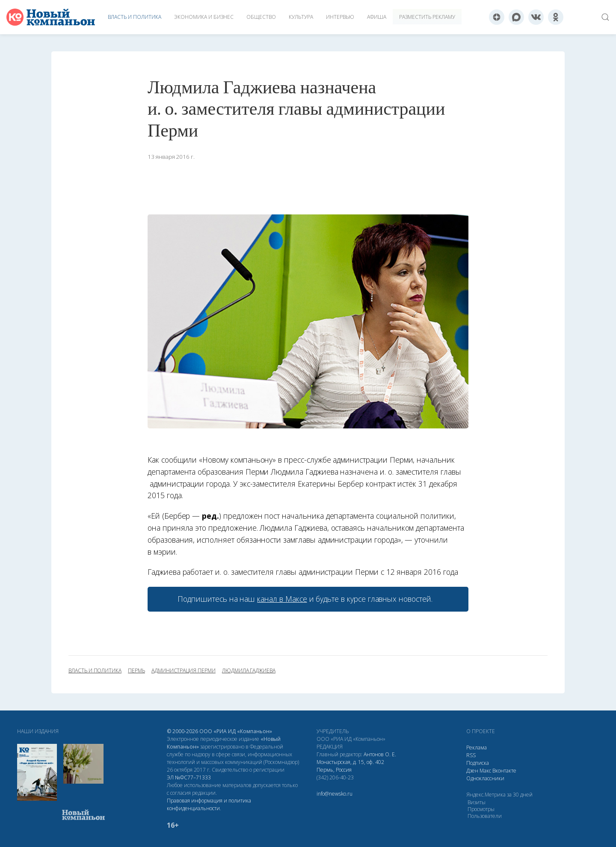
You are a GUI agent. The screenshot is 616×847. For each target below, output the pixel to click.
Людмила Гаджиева (249, 671)
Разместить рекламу (427, 17)
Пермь (136, 671)
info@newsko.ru (335, 794)
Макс (485, 771)
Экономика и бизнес (204, 17)
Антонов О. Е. (380, 754)
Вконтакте (504, 771)
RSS (471, 755)
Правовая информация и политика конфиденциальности (209, 804)
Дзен (472, 771)
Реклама (477, 747)
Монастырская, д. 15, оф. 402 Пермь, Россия (350, 766)
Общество (261, 17)
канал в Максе (282, 599)
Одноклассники (485, 778)
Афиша (377, 17)
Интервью (340, 17)
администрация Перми (184, 671)
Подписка (478, 763)
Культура (301, 17)
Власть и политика (135, 17)
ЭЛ (189, 777)
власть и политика (95, 671)
